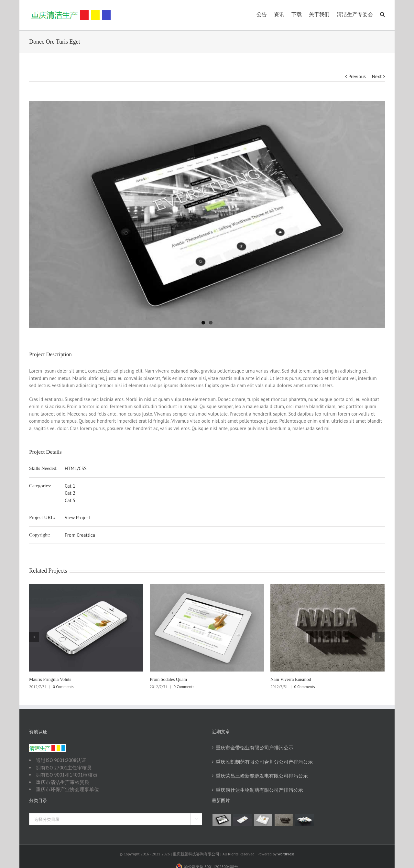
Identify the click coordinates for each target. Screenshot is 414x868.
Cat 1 (70, 486)
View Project (77, 518)
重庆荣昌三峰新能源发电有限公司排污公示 (262, 776)
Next (377, 76)
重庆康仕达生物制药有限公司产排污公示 (259, 790)
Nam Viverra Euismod (291, 679)
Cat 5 (70, 500)
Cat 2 (70, 493)
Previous (357, 76)
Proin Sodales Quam (168, 679)
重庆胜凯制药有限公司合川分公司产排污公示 (264, 762)
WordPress (286, 854)
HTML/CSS (76, 468)
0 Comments (63, 687)
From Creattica (80, 535)
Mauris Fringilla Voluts (50, 679)
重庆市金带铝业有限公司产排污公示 (255, 748)
